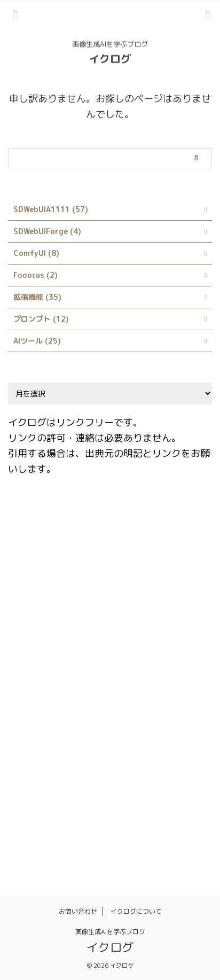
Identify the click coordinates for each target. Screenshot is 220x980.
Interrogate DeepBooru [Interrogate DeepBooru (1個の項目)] (55, 656)
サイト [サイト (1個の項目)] (79, 748)
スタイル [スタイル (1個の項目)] (29, 771)
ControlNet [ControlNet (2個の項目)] (99, 564)
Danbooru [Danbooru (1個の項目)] (152, 564)
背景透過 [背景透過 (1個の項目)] (91, 840)
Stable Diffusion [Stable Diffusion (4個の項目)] (44, 725)
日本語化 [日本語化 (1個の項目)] (74, 817)
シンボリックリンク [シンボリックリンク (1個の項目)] (137, 748)
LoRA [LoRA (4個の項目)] (184, 656)
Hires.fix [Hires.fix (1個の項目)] (184, 610)
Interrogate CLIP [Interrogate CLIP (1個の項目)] (142, 633)
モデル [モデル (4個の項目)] (26, 794)
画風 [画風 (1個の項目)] (53, 840)
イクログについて (136, 911)
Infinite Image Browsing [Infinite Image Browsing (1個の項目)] (56, 633)
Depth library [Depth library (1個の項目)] (38, 587)
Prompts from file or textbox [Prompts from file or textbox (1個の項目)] (65, 702)
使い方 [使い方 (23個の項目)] (109, 794)
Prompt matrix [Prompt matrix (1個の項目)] (86, 679)
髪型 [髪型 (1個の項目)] (129, 840)
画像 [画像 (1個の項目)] (143, 817)
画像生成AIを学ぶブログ (110, 932)
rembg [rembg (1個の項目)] (142, 702)
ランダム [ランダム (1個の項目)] (67, 794)
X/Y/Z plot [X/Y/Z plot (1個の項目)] (33, 748)
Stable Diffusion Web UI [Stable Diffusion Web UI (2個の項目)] (129, 725)
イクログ (110, 57)
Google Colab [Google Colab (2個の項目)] (130, 610)
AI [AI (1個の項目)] (87, 518)
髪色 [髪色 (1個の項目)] (160, 840)
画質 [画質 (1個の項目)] (22, 840)
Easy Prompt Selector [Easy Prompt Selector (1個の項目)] (53, 610)
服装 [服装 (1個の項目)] (112, 817)
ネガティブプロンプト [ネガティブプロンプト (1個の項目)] (95, 771)
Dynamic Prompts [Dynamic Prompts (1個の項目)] (108, 587)
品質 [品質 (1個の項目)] (174, 794)
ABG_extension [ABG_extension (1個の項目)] (41, 518)
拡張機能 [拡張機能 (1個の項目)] (29, 817)
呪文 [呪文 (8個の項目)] (143, 794)
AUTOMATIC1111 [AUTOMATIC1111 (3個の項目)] (136, 518)
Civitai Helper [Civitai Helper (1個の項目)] (39, 564)
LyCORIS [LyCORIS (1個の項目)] (30, 679)
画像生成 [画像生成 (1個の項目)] (181, 817)
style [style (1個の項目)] (195, 725)
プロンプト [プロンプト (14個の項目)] (164, 771)
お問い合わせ (78, 911)
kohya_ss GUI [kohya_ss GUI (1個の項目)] (135, 656)
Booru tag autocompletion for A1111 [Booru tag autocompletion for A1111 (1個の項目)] (79, 541)
